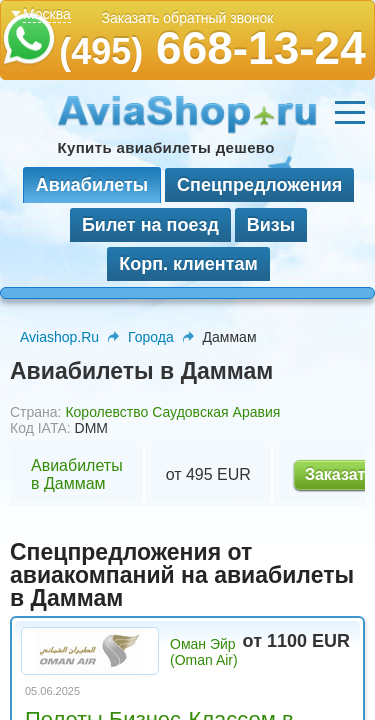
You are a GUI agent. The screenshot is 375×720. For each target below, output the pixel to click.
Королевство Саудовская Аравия (172, 412)
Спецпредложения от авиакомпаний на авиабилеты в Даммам (182, 575)
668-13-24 (212, 48)
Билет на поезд (150, 225)
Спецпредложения (259, 185)
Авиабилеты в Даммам (77, 474)
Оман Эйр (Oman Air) (204, 652)
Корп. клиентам (188, 264)
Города (151, 337)
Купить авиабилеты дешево (166, 147)
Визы (271, 225)
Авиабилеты (92, 185)
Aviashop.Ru (59, 337)
